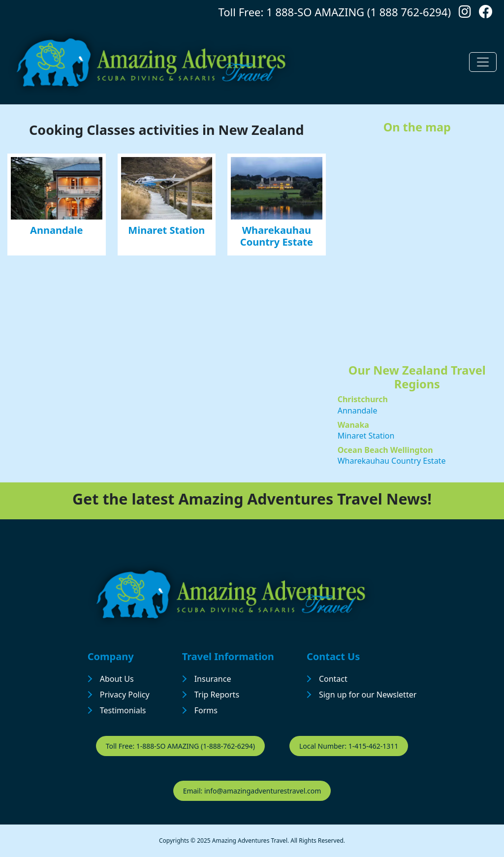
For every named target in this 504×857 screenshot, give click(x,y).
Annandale (56, 230)
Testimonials (123, 710)
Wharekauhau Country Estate (277, 236)
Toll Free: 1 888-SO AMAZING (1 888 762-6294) (335, 12)
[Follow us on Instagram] (465, 14)
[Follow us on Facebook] (486, 14)
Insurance (213, 679)
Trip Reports (217, 695)
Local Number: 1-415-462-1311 (349, 746)
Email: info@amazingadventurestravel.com (252, 791)
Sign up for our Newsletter (368, 695)
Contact (333, 679)
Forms (206, 710)
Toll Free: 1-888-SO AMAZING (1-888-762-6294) (180, 746)
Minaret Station (166, 230)
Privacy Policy (125, 695)
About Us (117, 679)
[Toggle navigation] (483, 62)
